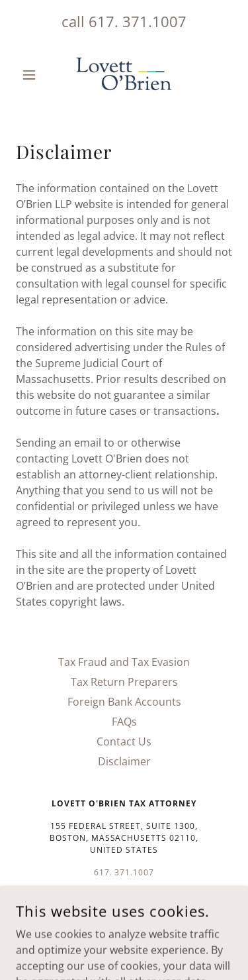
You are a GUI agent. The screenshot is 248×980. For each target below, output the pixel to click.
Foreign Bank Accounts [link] (124, 702)
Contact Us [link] (124, 741)
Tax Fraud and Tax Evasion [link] (124, 662)
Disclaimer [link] (124, 761)
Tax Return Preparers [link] (124, 682)
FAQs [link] (124, 722)
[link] (124, 75)
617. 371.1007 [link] (138, 21)
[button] (32, 75)
